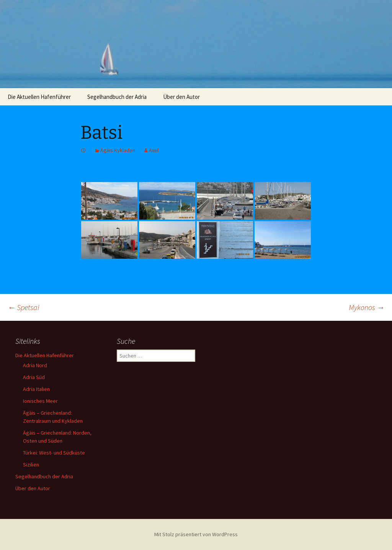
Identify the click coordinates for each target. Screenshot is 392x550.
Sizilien (31, 465)
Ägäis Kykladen (118, 150)
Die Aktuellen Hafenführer (39, 97)
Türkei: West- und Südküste (54, 453)
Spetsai (23, 307)
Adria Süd (34, 377)
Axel (154, 150)
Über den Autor (181, 97)
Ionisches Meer (40, 401)
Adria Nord (35, 365)
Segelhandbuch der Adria (117, 97)
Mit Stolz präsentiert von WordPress (196, 534)
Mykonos (367, 307)
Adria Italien (36, 389)
